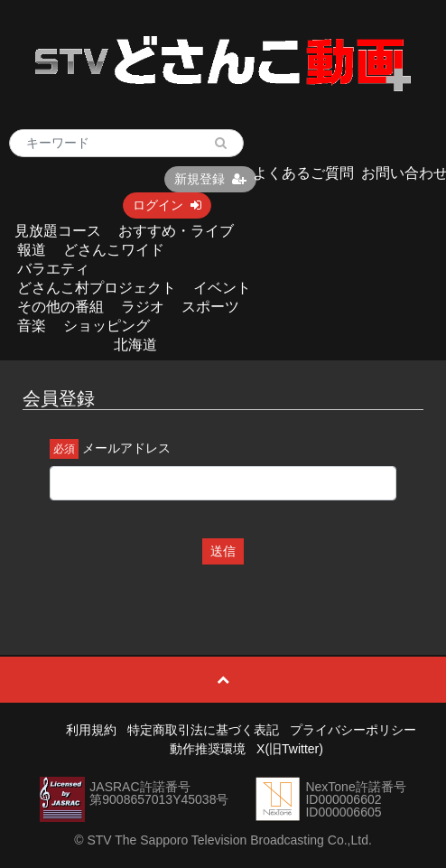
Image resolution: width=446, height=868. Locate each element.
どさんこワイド (114, 250)
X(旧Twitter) (290, 749)
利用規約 (91, 730)
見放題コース (58, 231)
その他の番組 (60, 307)
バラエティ (53, 269)
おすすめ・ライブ (176, 231)
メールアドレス (126, 448)
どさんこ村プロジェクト (97, 288)
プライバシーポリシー (353, 730)
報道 (32, 250)
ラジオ (143, 307)
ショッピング (107, 326)
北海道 (135, 345)
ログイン (167, 205)
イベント (222, 288)
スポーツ (210, 307)
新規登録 (210, 179)
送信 (223, 551)
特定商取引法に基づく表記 (203, 730)
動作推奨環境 (208, 749)
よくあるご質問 (303, 173)
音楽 (32, 326)
